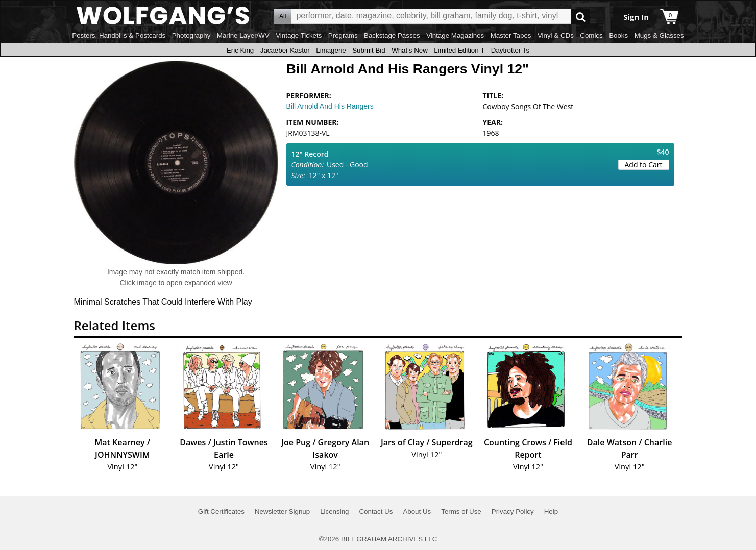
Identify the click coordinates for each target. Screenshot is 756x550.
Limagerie (331, 50)
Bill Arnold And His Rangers (330, 106)
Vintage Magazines (455, 35)
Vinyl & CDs (556, 35)
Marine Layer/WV (243, 35)
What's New (410, 50)
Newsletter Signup (282, 511)
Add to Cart (644, 165)
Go (581, 17)
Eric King (240, 50)
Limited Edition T (459, 50)
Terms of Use (461, 511)
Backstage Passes (392, 35)
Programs (343, 35)
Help (551, 511)
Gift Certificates (221, 511)
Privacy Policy (513, 511)
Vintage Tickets (299, 35)
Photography (191, 35)
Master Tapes (511, 35)
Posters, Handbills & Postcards (119, 35)
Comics (591, 35)
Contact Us (376, 511)
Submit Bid (369, 50)
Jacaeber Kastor (285, 50)
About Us (417, 511)
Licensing (334, 511)
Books (618, 35)
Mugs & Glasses (659, 35)
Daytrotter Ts (510, 50)
